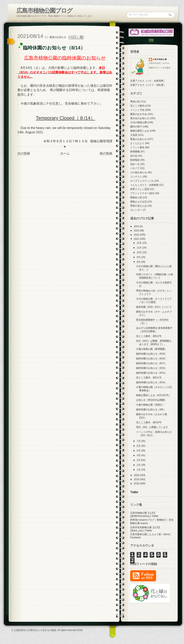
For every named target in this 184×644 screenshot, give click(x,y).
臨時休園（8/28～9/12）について (154, 307)
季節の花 (135, 102)
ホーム (65, 153)
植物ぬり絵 (136, 197)
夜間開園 (135, 152)
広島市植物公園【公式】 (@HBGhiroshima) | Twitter (144, 514)
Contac (151, 40)
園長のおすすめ (138, 114)
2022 (137, 235)
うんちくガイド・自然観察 (144, 185)
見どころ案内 (137, 106)
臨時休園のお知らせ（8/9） (151, 409)
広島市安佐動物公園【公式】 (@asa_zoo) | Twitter (146, 529)
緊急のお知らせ (58, 37)
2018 (137, 483)
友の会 (134, 156)
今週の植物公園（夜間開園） (152, 349)
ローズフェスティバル (142, 181)
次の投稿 (24, 153)
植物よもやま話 (138, 202)
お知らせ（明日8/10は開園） (151, 400)
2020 (137, 475)
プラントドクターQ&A (142, 193)
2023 (137, 231)
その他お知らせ (138, 172)
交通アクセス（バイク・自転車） (148, 85)
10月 (140, 252)
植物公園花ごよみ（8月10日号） (154, 395)
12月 (140, 243)
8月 (139, 262)
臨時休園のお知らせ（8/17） (151, 363)
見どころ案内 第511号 (149, 378)
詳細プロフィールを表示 (160, 68)
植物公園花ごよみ (140, 131)
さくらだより (137, 143)
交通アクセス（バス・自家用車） (148, 81)
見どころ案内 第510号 (149, 422)
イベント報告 (137, 147)
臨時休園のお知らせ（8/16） (151, 368)
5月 (139, 451)
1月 (139, 470)
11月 (140, 248)
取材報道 (135, 160)
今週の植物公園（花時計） (150, 405)
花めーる (135, 164)
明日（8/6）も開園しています (152, 427)
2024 (137, 226)
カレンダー (136, 210)
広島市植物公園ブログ (44, 11)
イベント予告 (137, 110)
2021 (137, 239)
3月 (139, 460)
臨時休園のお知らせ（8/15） (151, 373)
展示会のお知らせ (140, 118)
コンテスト (136, 177)
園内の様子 (136, 127)
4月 (139, 455)
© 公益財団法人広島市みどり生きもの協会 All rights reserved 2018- (47, 630)
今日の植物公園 (138, 122)
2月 (139, 465)
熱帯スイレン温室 (140, 189)
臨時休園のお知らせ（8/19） (151, 354)
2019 (137, 479)
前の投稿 (106, 153)
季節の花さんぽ (138, 206)
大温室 (134, 135)
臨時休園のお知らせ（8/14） (151, 382)
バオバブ (135, 168)
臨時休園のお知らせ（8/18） (151, 359)
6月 (139, 446)
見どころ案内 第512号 (149, 336)
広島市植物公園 (160, 59)
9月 (139, 257)
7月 (139, 441)
